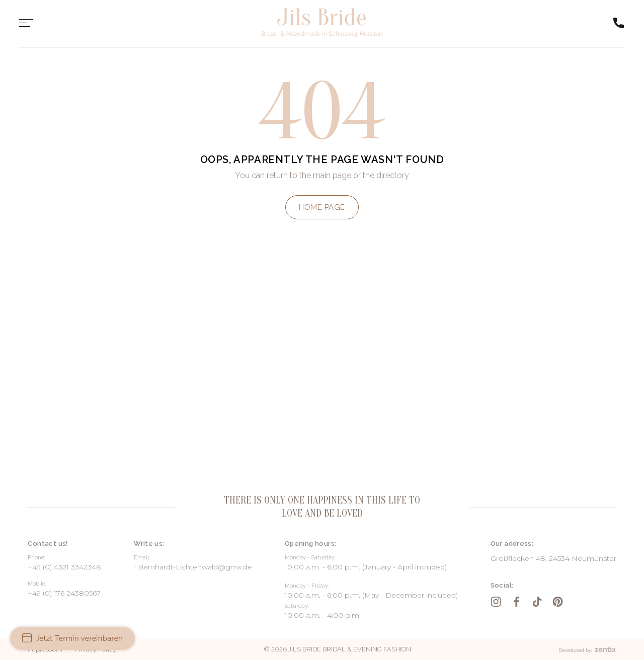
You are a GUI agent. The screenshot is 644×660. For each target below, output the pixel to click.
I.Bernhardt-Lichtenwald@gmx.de (193, 567)
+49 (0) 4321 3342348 (64, 567)
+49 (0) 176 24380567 (64, 593)
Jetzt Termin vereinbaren (72, 638)
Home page (322, 207)
